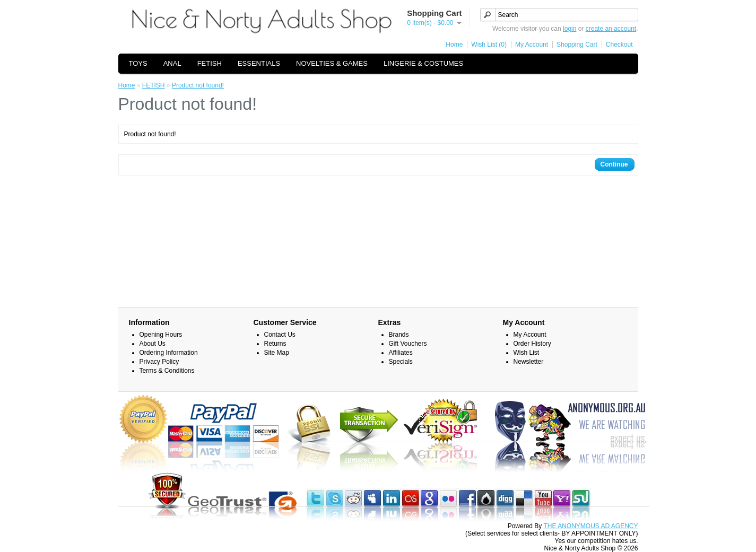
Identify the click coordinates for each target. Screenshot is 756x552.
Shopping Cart (577, 45)
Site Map (277, 353)
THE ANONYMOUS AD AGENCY (590, 526)
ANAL (172, 63)
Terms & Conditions (167, 371)
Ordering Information (169, 353)
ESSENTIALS (259, 63)
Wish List (527, 353)
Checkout (619, 45)
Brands (399, 335)
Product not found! (198, 85)
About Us (153, 344)
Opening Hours (161, 335)
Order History (532, 344)
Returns (275, 344)
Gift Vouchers (408, 344)
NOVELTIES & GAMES (332, 63)
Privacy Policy (159, 362)
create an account (611, 29)
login (570, 29)
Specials (401, 362)
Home (454, 45)
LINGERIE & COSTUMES (423, 63)
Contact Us (280, 335)
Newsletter (529, 362)
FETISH (210, 63)
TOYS (138, 63)
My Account (532, 45)
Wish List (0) (489, 45)
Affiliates (401, 353)
